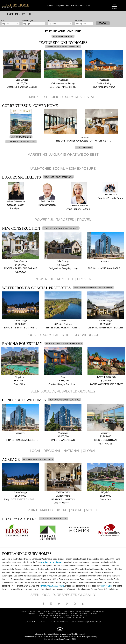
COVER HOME (67, 612)
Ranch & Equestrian (58, 614)
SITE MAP (84, 616)
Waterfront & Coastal (38, 614)
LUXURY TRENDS (95, 622)
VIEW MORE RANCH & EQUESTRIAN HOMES (64, 343)
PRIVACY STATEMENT (50, 618)
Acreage (95, 614)
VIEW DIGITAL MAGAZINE (63, 36)
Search (103, 23)
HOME (22, 612)
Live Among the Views (104, 87)
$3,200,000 (22, 83)
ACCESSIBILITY (79, 618)
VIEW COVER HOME (84, 148)
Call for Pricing (104, 83)
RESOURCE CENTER (71, 616)
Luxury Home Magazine (32, 637)
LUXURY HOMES (31, 622)
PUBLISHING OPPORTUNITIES (50, 616)
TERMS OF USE (65, 618)
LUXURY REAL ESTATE (47, 622)
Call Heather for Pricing (63, 83)
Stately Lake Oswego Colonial (22, 87)
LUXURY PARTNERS (99, 612)
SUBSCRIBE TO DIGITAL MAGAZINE (21, 142)
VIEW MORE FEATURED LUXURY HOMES (63, 47)
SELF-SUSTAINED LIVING (63, 87)
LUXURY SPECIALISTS (52, 612)
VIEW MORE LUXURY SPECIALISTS (58, 177)
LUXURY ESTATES (63, 622)
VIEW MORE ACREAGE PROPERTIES (38, 459)
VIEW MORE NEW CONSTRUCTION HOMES (61, 228)
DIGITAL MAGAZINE (82, 612)
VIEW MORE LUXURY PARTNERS (53, 519)
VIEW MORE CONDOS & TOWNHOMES (65, 400)
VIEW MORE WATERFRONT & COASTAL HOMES (93, 288)
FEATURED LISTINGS (34, 612)
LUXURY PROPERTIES (79, 622)
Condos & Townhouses (79, 614)
